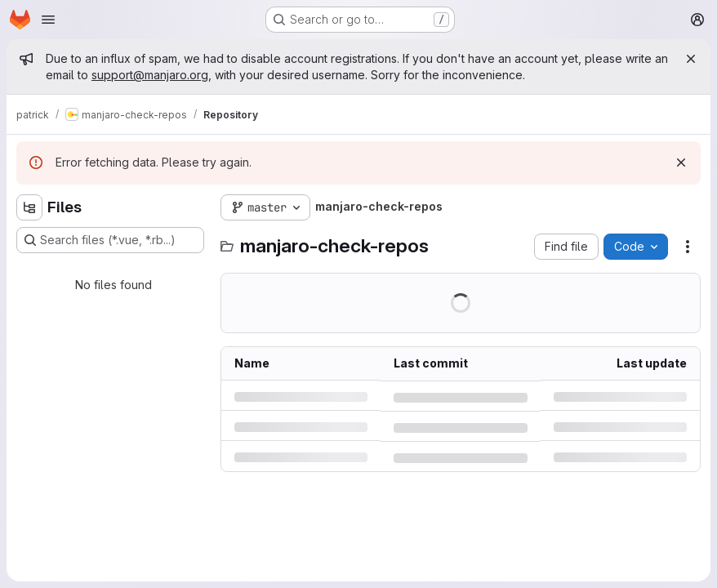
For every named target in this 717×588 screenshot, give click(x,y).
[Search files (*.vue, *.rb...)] (110, 240)
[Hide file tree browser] (29, 207)
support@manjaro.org (150, 75)
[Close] (691, 59)
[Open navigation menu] (48, 20)
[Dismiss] (681, 163)
